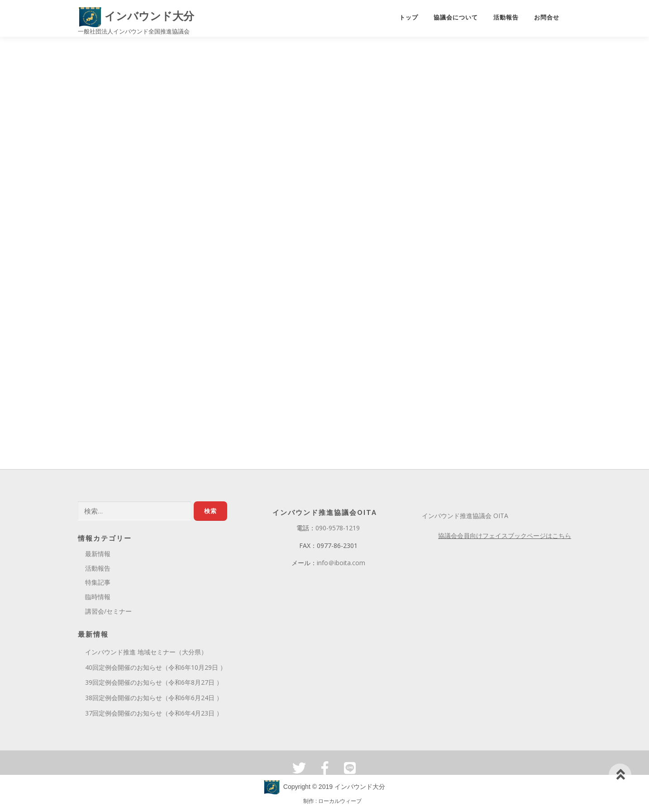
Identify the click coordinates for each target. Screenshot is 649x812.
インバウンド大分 (136, 16)
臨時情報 (98, 598)
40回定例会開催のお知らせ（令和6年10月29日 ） (156, 669)
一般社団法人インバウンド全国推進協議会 (134, 31)
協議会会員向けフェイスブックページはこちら (505, 537)
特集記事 (98, 584)
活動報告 (506, 17)
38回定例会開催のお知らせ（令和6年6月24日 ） (154, 699)
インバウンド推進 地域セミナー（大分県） (146, 654)
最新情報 (98, 555)
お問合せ (547, 17)
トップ (409, 17)
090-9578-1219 (338, 530)
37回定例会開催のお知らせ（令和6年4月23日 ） (154, 715)
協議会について (456, 17)
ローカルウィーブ (340, 803)
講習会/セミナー (108, 613)
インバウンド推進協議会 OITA (465, 517)
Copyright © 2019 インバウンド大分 (324, 788)
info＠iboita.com (341, 565)
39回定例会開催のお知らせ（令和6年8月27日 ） (154, 684)
